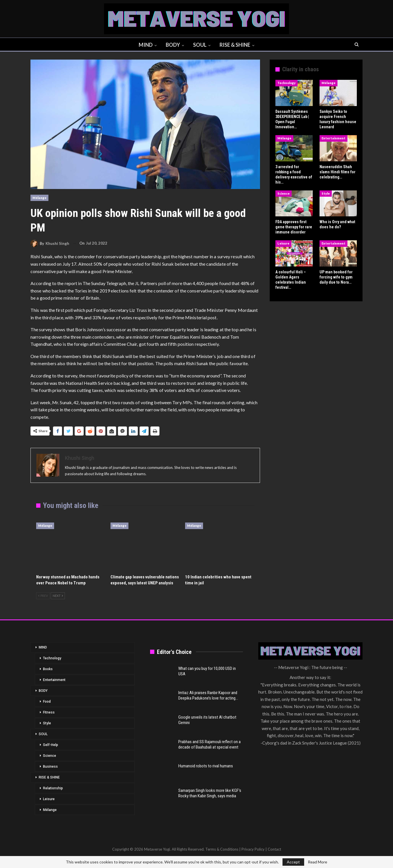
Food (47, 702)
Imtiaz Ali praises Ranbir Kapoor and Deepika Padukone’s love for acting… (208, 695)
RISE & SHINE (236, 45)
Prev (43, 596)
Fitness (49, 712)
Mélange (39, 198)
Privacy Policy (253, 849)
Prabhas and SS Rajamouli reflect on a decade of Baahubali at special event (209, 744)
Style (326, 193)
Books (48, 669)
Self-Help (51, 745)
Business (50, 767)
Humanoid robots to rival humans (206, 766)
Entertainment (333, 138)
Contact (274, 849)
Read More (318, 862)
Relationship (53, 788)
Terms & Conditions (222, 849)
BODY (173, 45)
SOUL (200, 45)
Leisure (283, 243)
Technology (286, 83)
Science (284, 193)
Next (58, 596)
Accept (293, 862)
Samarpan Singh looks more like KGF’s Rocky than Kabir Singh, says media (210, 793)
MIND (145, 45)
